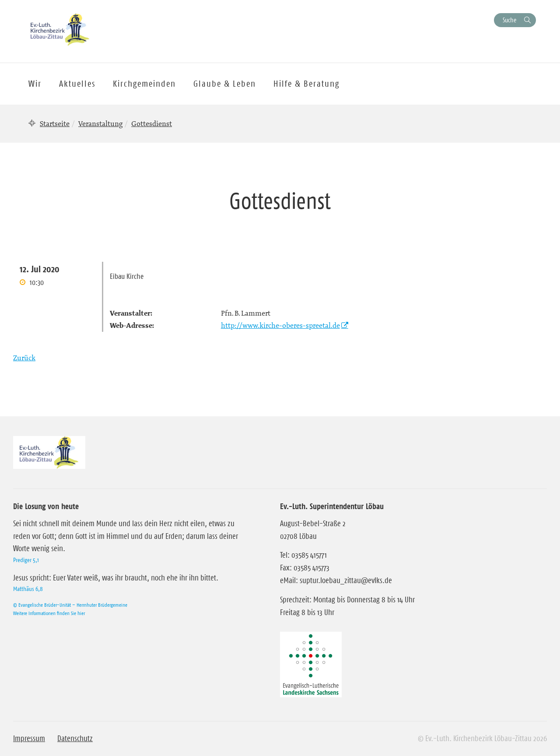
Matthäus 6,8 (28, 589)
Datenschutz (75, 738)
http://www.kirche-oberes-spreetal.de (280, 325)
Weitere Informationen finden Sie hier (49, 613)
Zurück (24, 358)
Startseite (55, 123)
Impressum (29, 738)
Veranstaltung (100, 123)
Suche (509, 20)
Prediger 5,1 (26, 560)
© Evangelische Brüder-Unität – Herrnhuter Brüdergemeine (70, 605)
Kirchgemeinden (144, 84)
